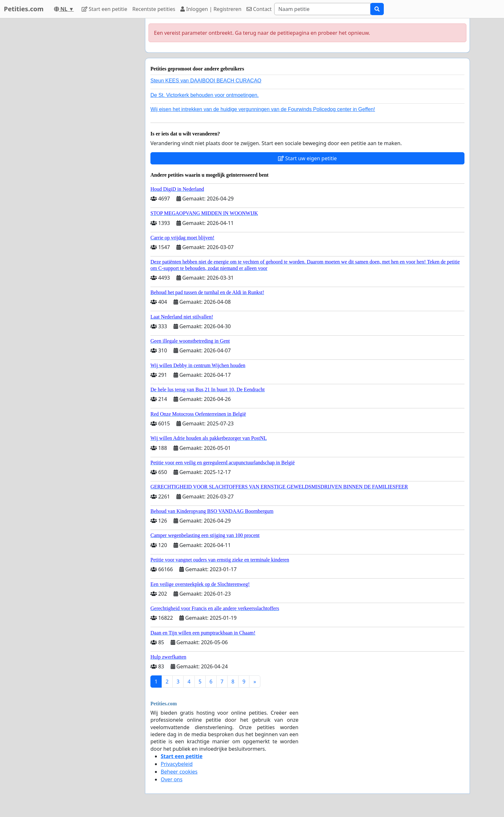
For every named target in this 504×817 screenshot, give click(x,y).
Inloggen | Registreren (211, 9)
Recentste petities (154, 9)
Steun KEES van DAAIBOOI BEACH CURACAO (206, 81)
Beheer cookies (179, 772)
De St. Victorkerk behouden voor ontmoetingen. (205, 95)
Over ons (172, 779)
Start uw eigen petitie (307, 158)
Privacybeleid (177, 764)
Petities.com (24, 9)
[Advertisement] (82, 115)
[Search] (322, 9)
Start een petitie (104, 9)
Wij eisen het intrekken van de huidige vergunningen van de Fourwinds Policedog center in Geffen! (263, 109)
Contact (259, 9)
